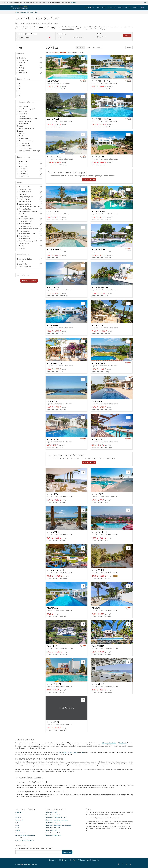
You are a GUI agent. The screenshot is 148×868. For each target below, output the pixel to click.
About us (18, 817)
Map (129, 47)
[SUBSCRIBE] (39, 851)
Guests (99, 34)
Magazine (101, 8)
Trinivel (96, 608)
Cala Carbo (112, 742)
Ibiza (53, 27)
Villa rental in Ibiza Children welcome (57, 819)
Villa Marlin (98, 249)
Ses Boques (53, 81)
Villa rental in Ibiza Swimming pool (56, 817)
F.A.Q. (17, 827)
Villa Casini (98, 157)
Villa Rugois (99, 439)
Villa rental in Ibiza (51, 812)
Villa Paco (98, 494)
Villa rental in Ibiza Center (53, 835)
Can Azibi (52, 401)
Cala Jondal (105, 742)
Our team (18, 814)
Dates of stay (61, 34)
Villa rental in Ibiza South (53, 814)
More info (73, 2)
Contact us (111, 8)
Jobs (17, 822)
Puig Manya (53, 287)
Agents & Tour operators (23, 837)
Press (17, 824)
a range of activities (68, 29)
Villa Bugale (98, 363)
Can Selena (98, 645)
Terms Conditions (21, 832)
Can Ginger (53, 119)
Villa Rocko (99, 325)
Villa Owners (63, 859)
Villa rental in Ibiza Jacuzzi (53, 822)
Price (89, 47)
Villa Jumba (53, 494)
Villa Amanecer (100, 287)
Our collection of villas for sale (24, 840)
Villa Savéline (54, 363)
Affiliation (81, 859)
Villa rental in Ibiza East (52, 830)
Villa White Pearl (101, 81)
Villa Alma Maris (56, 570)
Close (144, 2)
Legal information (93, 859)
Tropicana (53, 608)
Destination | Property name (27, 34)
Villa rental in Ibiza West (53, 832)
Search (127, 36)
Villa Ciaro (53, 721)
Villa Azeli (52, 325)
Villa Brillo (98, 683)
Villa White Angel (101, 119)
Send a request (89, 180)
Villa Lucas (53, 439)
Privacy (18, 830)
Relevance (80, 47)
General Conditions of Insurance (25, 835)
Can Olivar (53, 211)
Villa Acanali (54, 157)
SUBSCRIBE (67, 851)
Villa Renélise (54, 683)
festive (41, 27)
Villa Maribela (99, 532)
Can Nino (52, 645)
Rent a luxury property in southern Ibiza (72, 752)
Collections (19, 812)
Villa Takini (98, 570)
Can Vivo (97, 401)
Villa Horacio (54, 249)
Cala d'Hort (123, 742)
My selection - (124, 8)
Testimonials (19, 819)
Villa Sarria (53, 532)
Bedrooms (97, 47)
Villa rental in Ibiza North (53, 827)
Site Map (73, 859)
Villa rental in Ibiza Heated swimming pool (58, 824)
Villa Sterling (99, 211)
